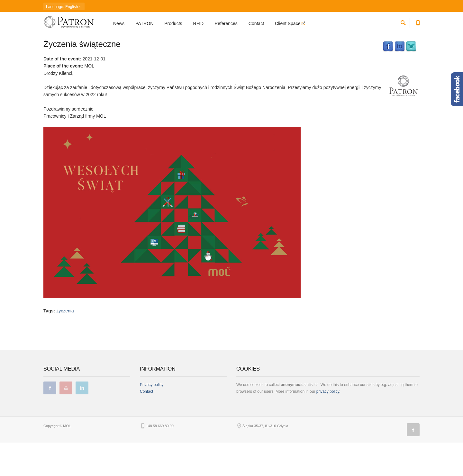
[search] (403, 23)
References (226, 24)
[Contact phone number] (418, 23)
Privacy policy (152, 418)
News (119, 24)
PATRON (144, 24)
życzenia (65, 344)
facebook (50, 421)
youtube (66, 421)
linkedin (82, 421)
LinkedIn (400, 80)
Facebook (388, 80)
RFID (199, 24)
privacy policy (328, 425)
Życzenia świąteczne (82, 77)
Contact (256, 24)
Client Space (288, 24)
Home (48, 40)
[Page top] (413, 463)
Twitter (411, 80)
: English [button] (64, 7)
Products (173, 24)
